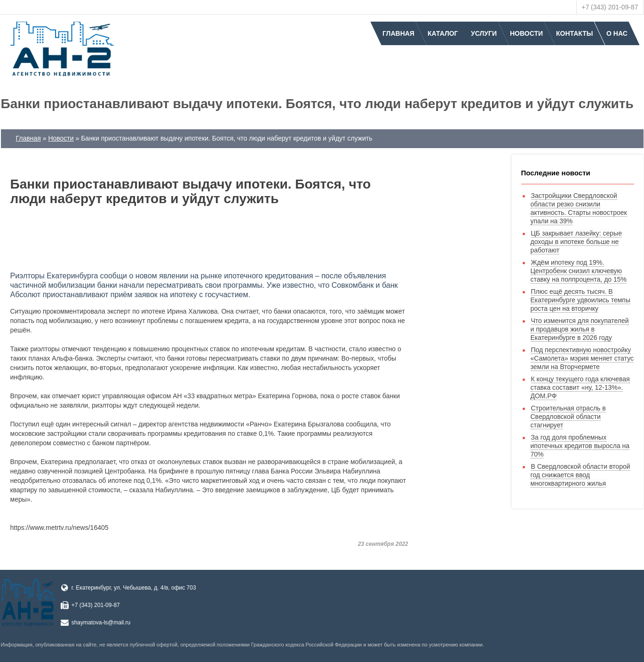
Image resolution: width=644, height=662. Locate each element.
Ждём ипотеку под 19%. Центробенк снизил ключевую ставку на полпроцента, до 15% (579, 271)
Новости (526, 33)
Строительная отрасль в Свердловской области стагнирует (568, 417)
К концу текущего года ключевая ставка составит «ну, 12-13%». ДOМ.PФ (580, 387)
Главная (398, 33)
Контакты (574, 33)
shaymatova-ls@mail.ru (101, 623)
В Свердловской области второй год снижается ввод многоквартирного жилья (580, 475)
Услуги (484, 33)
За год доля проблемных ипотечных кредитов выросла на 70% (580, 446)
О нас (617, 33)
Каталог (443, 33)
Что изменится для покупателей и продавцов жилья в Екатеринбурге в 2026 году (580, 329)
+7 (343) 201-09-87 (610, 7)
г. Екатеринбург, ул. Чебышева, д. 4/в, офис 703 (134, 588)
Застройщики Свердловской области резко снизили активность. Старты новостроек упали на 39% (579, 208)
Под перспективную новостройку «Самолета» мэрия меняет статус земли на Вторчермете (582, 358)
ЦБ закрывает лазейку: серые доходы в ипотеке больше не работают (576, 242)
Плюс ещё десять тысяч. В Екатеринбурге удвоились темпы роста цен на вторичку (581, 300)
